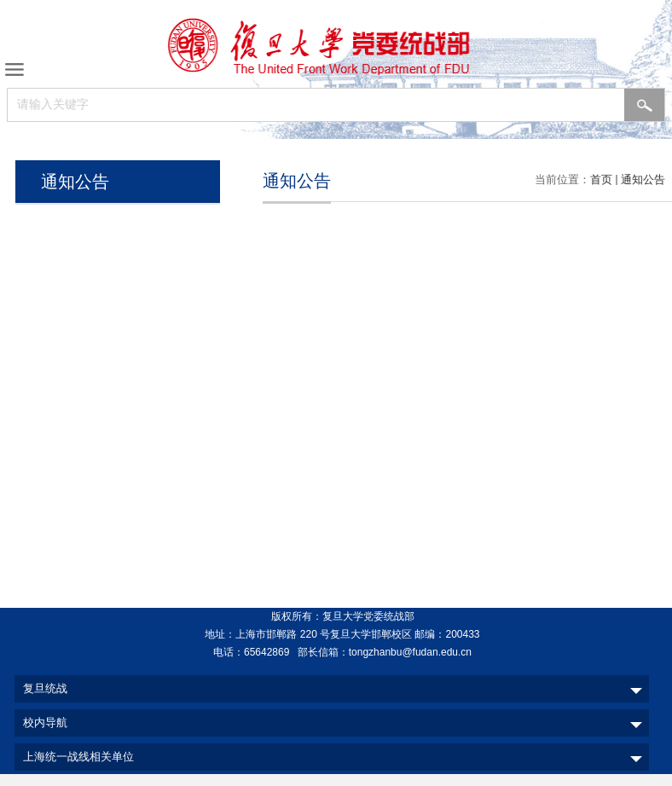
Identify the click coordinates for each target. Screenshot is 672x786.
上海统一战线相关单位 (78, 757)
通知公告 (643, 179)
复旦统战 (45, 688)
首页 (601, 179)
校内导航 (45, 722)
